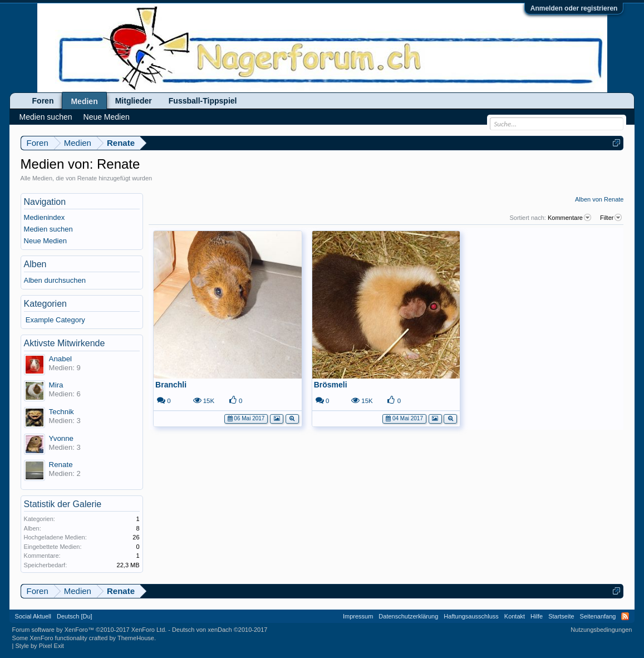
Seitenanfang (598, 616)
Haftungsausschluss (471, 616)
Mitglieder (134, 101)
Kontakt (515, 616)
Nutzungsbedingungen (601, 630)
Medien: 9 (65, 368)
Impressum (358, 616)
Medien (84, 101)
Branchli (171, 385)
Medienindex (45, 217)
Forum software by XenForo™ (90, 630)
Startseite (561, 616)
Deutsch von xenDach (220, 630)
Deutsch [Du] (75, 616)
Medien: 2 (65, 473)
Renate (61, 465)
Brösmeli (331, 385)
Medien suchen (48, 229)
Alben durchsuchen (55, 280)
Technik (62, 412)
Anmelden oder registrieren (574, 8)
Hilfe (537, 616)
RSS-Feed (625, 616)
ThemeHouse (136, 638)
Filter (612, 218)
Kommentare (570, 218)
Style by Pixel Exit (39, 646)
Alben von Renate (599, 199)
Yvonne (61, 438)
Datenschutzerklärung (408, 616)
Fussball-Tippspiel (203, 101)
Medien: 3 (65, 421)
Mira (56, 385)
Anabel (61, 359)
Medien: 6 (65, 394)
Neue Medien (45, 241)
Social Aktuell (33, 616)
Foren (43, 101)
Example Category (55, 320)
